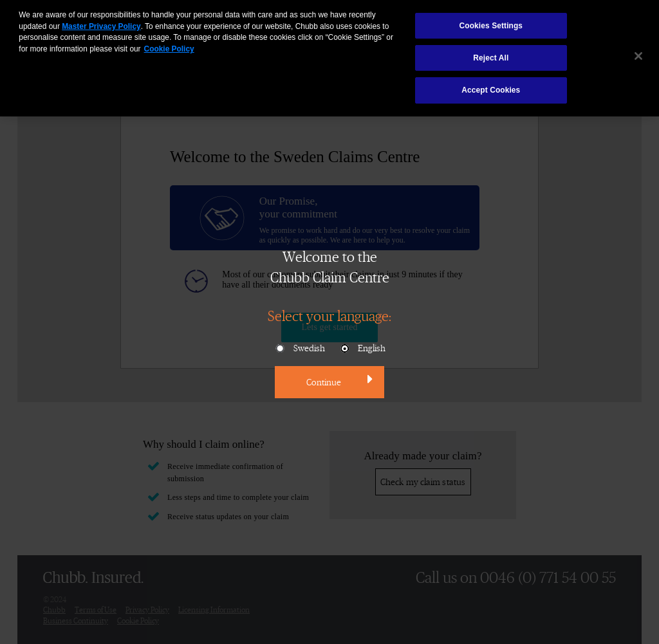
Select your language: (329, 315)
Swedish (300, 349)
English (362, 349)
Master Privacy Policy (101, 20)
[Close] (638, 50)
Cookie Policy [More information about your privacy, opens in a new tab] (169, 43)
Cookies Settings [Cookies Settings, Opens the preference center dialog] (491, 20)
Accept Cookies (491, 84)
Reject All (491, 52)
